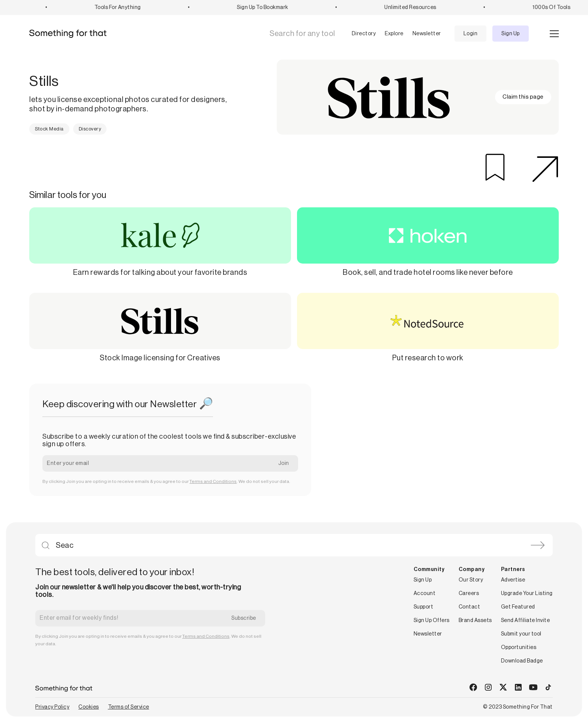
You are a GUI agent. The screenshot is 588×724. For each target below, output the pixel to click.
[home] (71, 34)
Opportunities (519, 648)
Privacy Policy (52, 707)
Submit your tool (521, 634)
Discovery (90, 129)
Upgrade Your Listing (527, 594)
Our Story (471, 580)
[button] (358, 34)
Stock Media (49, 129)
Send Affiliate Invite (526, 621)
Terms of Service (129, 707)
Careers (469, 594)
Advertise (513, 580)
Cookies (89, 707)
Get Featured (518, 607)
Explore (394, 34)
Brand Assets (475, 621)
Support (424, 607)
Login (471, 34)
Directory (364, 34)
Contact (469, 607)
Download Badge (522, 661)
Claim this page (523, 97)
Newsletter (427, 34)
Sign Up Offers (432, 621)
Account (425, 594)
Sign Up (511, 34)
